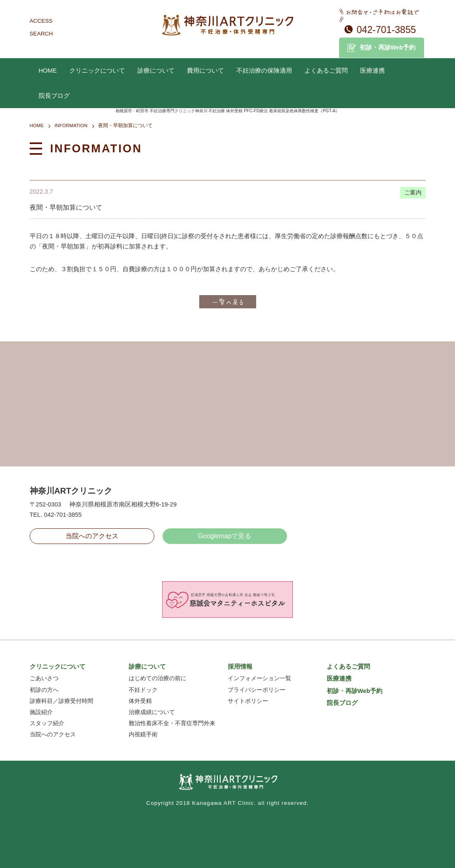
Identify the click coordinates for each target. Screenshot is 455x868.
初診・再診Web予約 (388, 47)
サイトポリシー (248, 701)
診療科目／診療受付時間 (61, 701)
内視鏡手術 (143, 734)
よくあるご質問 (326, 71)
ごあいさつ (44, 678)
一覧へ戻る (228, 302)
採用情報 (240, 667)
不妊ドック (143, 690)
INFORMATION (71, 125)
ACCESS (41, 21)
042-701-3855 (387, 30)
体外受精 (140, 701)
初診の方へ (44, 690)
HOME (48, 71)
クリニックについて (97, 71)
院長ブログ (54, 96)
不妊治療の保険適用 (264, 71)
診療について (156, 71)
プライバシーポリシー (257, 690)
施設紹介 (41, 712)
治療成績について (152, 712)
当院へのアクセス (92, 536)
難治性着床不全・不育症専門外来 (172, 723)
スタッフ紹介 (47, 723)
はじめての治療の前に (158, 678)
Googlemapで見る (225, 536)
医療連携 (372, 71)
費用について (205, 71)
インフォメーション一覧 (259, 678)
